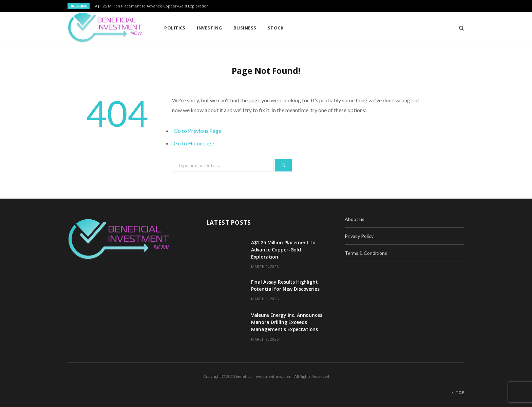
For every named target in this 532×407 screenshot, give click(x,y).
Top (458, 393)
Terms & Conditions (366, 253)
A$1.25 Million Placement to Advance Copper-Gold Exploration (152, 6)
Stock (275, 28)
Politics (175, 28)
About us (355, 219)
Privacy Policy (359, 236)
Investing (209, 28)
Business (245, 28)
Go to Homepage (194, 143)
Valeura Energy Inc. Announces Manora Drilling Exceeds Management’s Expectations (287, 322)
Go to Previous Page (197, 131)
